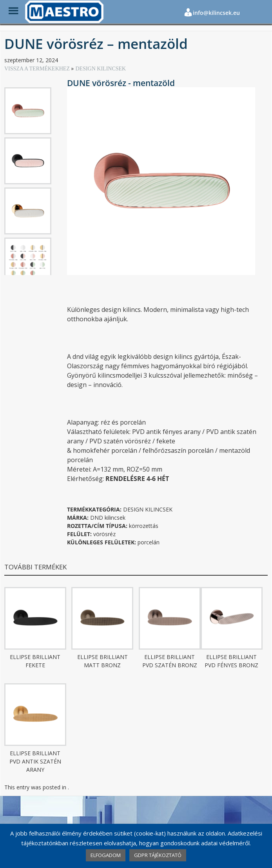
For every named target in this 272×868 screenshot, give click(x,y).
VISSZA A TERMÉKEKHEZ (38, 69)
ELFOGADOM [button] (106, 855)
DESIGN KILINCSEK (101, 69)
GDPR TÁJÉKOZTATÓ (158, 855)
